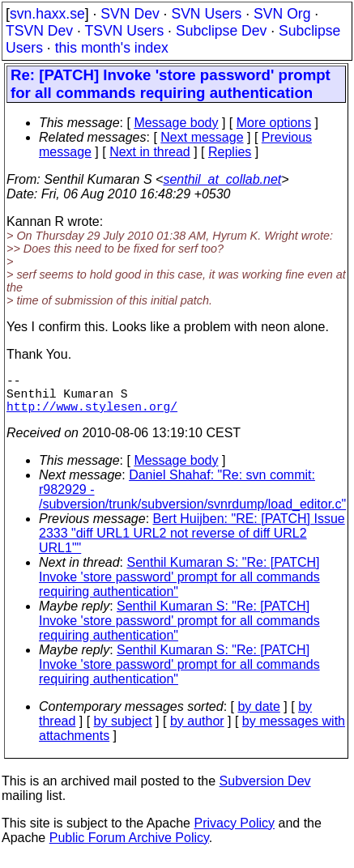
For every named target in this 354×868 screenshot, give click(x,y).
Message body (176, 123)
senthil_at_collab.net (222, 179)
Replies (230, 152)
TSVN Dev (39, 31)
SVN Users (206, 14)
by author (197, 731)
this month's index (112, 48)
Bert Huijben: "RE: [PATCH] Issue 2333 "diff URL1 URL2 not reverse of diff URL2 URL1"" (192, 543)
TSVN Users (124, 31)
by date (258, 716)
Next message (202, 137)
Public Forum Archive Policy (129, 847)
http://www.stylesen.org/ (92, 415)
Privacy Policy (234, 833)
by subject (123, 731)
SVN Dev (130, 14)
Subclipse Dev (221, 31)
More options (274, 123)
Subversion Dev (265, 791)
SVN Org (282, 14)
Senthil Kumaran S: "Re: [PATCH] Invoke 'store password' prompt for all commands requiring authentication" (179, 587)
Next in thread (150, 152)
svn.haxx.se (47, 14)
